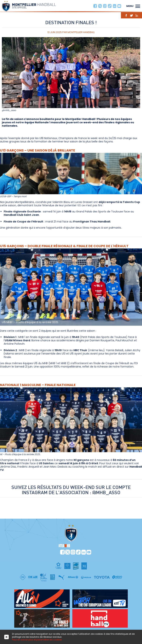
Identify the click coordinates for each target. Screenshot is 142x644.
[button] (138, 6)
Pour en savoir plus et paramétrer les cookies (37, 640)
